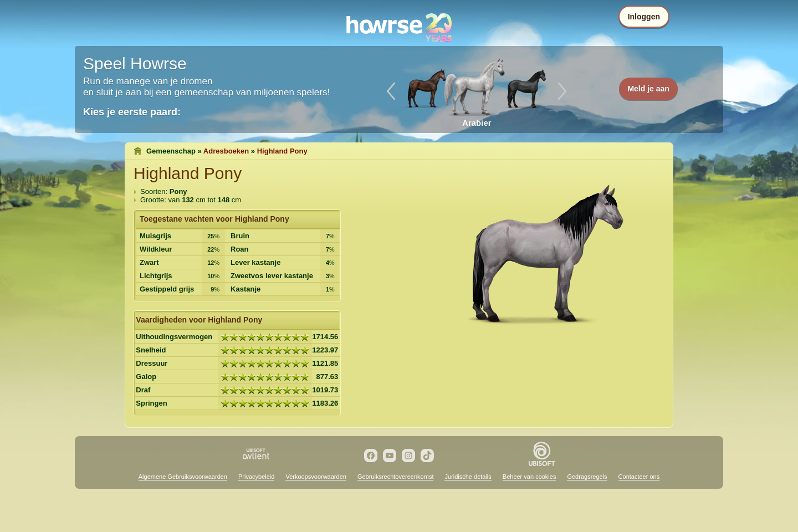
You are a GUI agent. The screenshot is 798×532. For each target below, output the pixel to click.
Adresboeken (226, 151)
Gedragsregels (587, 477)
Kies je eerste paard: (132, 112)
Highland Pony (282, 151)
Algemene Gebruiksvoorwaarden (183, 477)
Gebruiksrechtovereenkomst (396, 477)
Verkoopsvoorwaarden (316, 477)
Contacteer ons (639, 477)
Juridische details (468, 477)
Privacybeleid (256, 477)
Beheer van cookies (530, 477)
